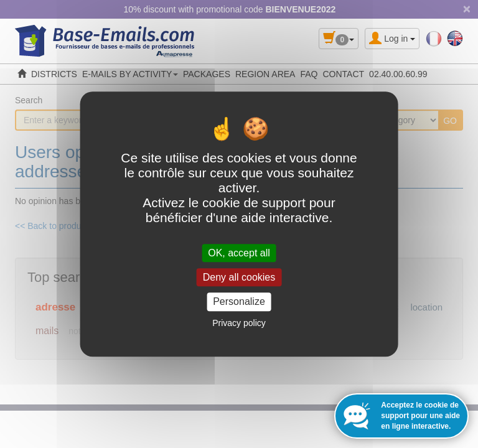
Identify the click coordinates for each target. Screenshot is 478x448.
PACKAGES (207, 74)
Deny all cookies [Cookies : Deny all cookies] (239, 277)
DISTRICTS (54, 74)
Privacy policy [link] (239, 323)
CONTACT (343, 74)
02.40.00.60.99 (398, 74)
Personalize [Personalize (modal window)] (239, 302)
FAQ (309, 74)
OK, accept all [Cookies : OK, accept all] (239, 253)
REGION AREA (265, 74)
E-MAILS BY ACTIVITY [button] (130, 74)
